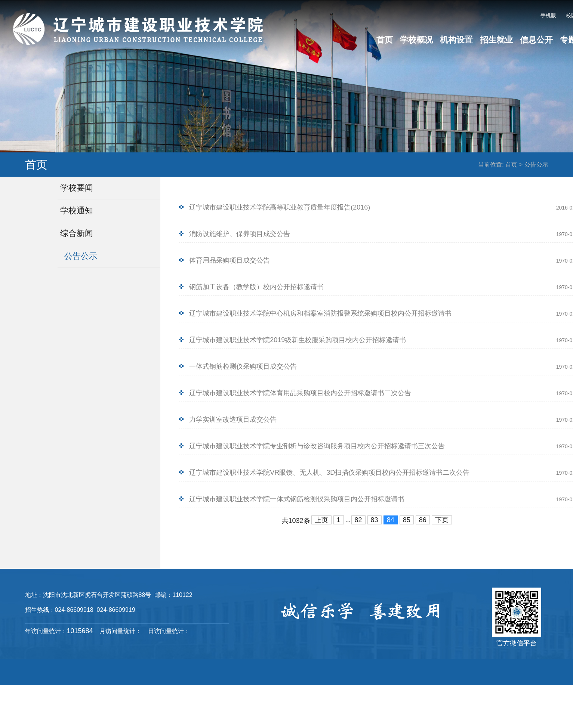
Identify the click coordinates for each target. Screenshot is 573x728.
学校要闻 (77, 188)
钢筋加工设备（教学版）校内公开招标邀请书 (256, 287)
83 (375, 520)
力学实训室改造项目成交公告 (233, 419)
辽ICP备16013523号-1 (335, 698)
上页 (321, 520)
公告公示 (536, 165)
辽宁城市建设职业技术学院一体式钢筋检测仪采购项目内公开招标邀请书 (297, 499)
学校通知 (77, 210)
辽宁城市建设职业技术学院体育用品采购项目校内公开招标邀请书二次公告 (300, 393)
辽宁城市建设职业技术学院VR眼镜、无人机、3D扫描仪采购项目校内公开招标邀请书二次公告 (329, 473)
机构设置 (456, 40)
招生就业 (496, 40)
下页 (442, 520)
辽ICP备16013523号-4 (406, 698)
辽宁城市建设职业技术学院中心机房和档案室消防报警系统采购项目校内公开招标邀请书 (320, 313)
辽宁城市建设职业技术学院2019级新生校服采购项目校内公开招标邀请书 (298, 340)
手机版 (548, 15)
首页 (385, 40)
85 (407, 520)
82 (358, 520)
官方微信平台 (517, 643)
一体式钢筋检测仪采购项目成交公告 (243, 366)
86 (423, 520)
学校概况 (416, 40)
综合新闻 (77, 233)
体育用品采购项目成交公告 (229, 260)
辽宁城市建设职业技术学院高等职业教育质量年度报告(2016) (280, 207)
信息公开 (536, 40)
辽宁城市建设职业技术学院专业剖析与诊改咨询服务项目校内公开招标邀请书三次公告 (317, 446)
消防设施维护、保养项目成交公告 (240, 234)
